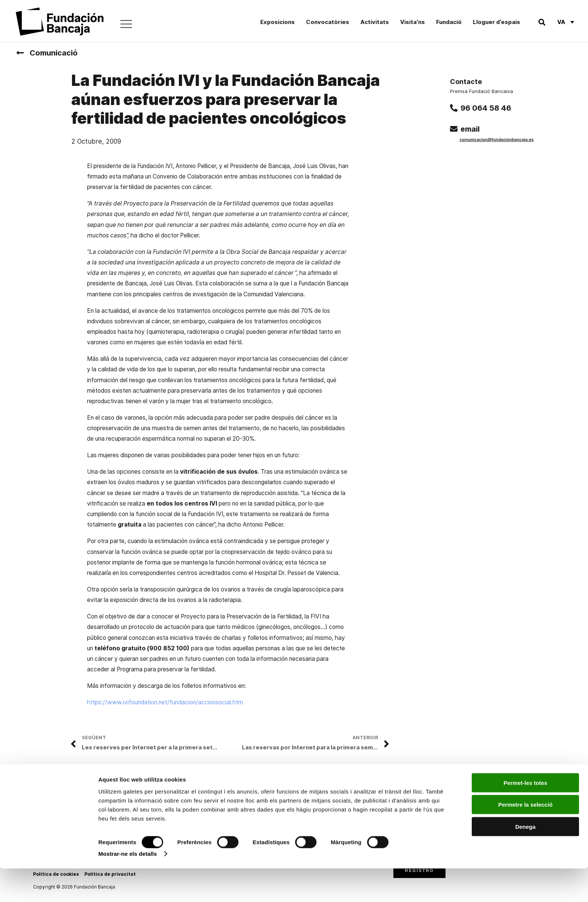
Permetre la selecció (525, 838)
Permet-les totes (526, 816)
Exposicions (277, 22)
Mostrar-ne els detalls (127, 887)
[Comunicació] (20, 53)
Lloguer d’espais (496, 22)
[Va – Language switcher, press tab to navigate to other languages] (566, 22)
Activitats (375, 22)
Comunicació (54, 53)
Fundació (449, 22)
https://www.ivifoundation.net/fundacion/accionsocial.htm (165, 702)
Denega (525, 860)
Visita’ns (412, 22)
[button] (542, 22)
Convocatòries (328, 22)
